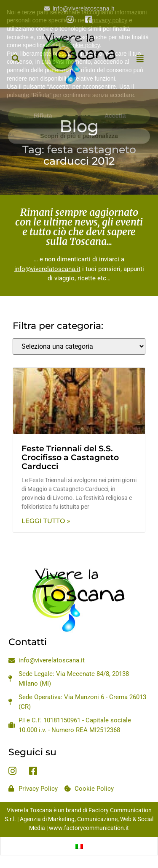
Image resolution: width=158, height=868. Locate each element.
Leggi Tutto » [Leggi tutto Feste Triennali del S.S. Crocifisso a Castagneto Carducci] (46, 521)
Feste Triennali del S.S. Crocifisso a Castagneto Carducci (70, 457)
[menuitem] (79, 846)
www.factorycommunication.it (89, 828)
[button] (15, 58)
